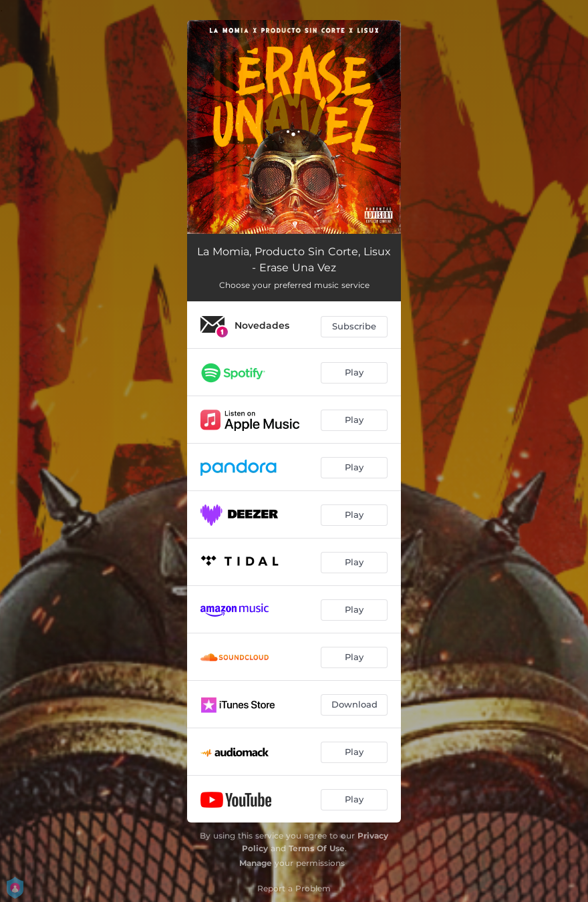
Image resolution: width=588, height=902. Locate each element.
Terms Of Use (317, 848)
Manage (256, 863)
